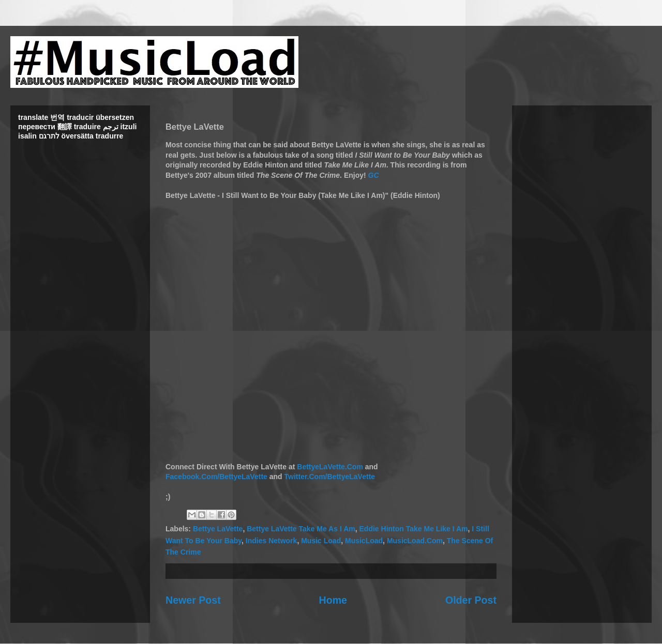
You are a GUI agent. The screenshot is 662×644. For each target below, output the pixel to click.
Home (333, 600)
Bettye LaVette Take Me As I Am (301, 529)
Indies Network (272, 541)
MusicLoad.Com (415, 541)
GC (374, 175)
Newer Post (193, 600)
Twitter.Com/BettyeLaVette (330, 477)
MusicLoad (364, 541)
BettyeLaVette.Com (330, 467)
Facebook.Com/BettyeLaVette (216, 477)
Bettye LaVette (218, 529)
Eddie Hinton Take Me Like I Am (414, 529)
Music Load (321, 541)
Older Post (471, 600)
